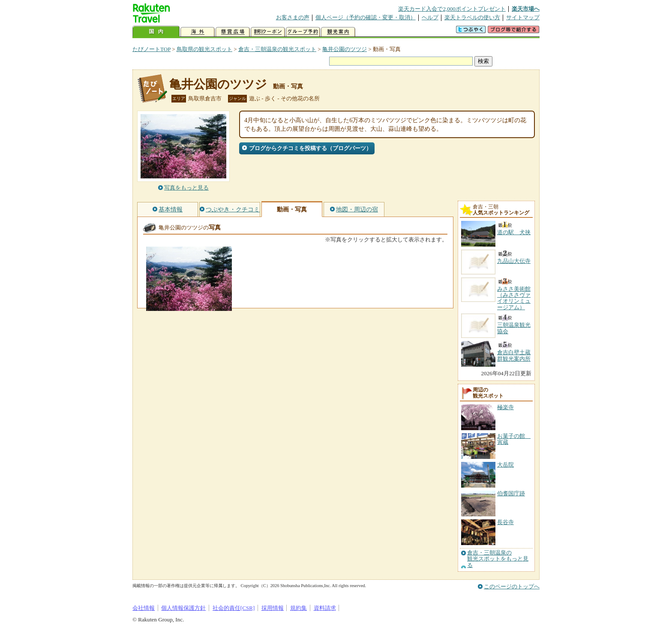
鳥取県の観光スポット (204, 49)
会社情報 (144, 608)
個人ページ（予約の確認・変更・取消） (366, 17)
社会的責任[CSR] (234, 608)
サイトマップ (523, 17)
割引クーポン (268, 32)
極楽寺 (505, 407)
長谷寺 (505, 522)
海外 (198, 32)
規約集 (298, 608)
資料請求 (325, 608)
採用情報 (273, 608)
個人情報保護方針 (183, 608)
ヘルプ (430, 17)
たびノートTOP (151, 49)
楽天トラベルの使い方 (472, 17)
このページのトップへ (512, 586)
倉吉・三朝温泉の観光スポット (277, 49)
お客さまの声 (293, 17)
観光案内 (338, 32)
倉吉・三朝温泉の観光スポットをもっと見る (498, 559)
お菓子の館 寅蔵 (514, 439)
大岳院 (505, 465)
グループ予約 (303, 32)
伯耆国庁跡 (511, 493)
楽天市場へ (526, 9)
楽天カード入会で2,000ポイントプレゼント (452, 9)
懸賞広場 (233, 32)
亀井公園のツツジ (345, 49)
